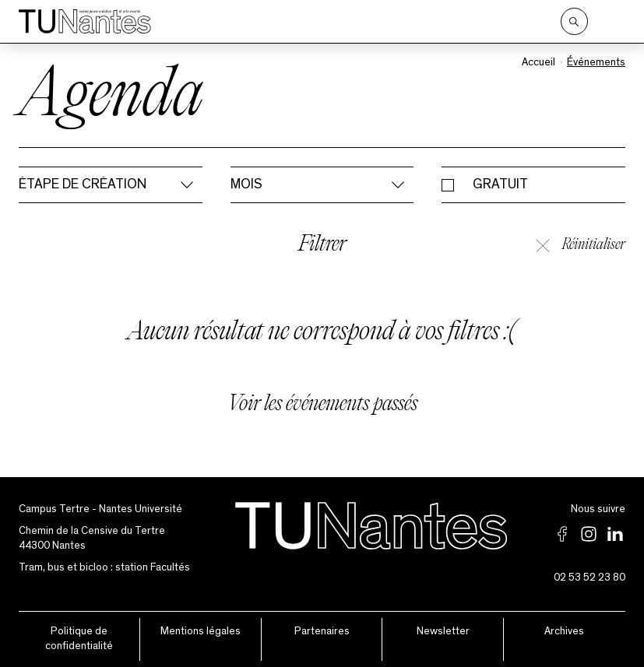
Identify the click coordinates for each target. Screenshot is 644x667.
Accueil (538, 62)
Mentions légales (201, 631)
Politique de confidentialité (79, 639)
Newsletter (443, 631)
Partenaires (322, 631)
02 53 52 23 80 (589, 577)
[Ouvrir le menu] (614, 22)
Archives (564, 631)
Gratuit (500, 184)
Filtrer (322, 246)
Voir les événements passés (322, 405)
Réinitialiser (581, 245)
